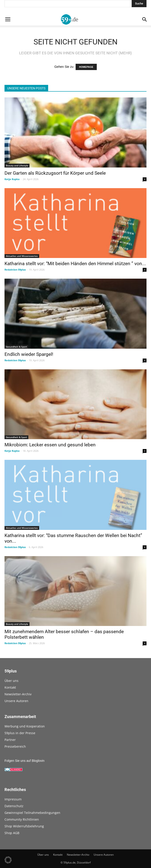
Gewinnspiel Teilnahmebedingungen (32, 813)
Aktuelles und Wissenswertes (22, 256)
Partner (10, 740)
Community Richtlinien (22, 819)
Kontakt (10, 687)
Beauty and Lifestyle (17, 165)
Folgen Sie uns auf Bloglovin (24, 761)
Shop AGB (12, 833)
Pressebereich (15, 746)
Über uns (11, 681)
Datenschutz (14, 806)
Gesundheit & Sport (16, 347)
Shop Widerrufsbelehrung (24, 826)
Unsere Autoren (16, 701)
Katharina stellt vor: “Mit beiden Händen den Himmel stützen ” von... (75, 264)
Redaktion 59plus (15, 270)
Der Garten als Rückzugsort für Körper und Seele (55, 173)
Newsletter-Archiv (18, 694)
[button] (8, 860)
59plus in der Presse (20, 733)
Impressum (13, 799)
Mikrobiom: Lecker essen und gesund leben (50, 445)
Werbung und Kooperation (25, 726)
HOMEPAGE (86, 67)
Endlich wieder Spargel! (29, 354)
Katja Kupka (12, 179)
